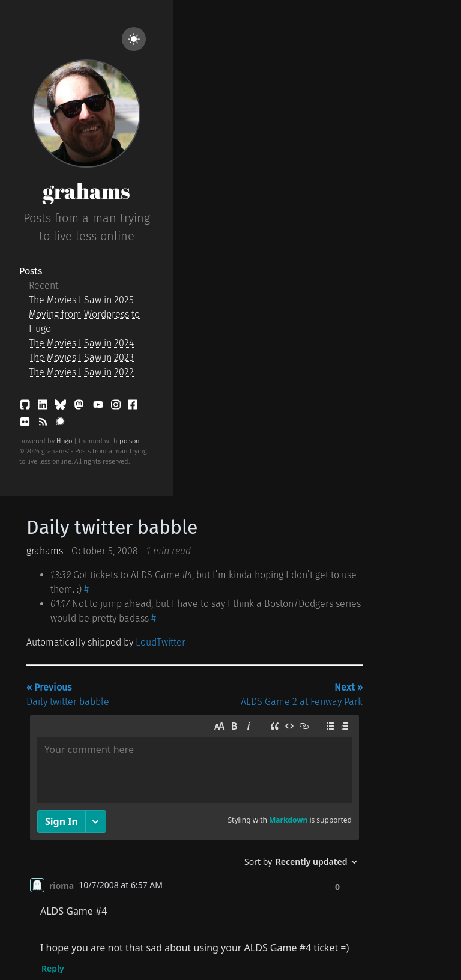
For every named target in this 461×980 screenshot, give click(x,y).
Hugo (64, 441)
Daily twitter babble (112, 527)
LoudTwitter (161, 642)
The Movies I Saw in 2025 (81, 300)
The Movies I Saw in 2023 (81, 358)
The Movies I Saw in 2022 (81, 372)
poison (130, 441)
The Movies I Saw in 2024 (81, 343)
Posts (31, 271)
